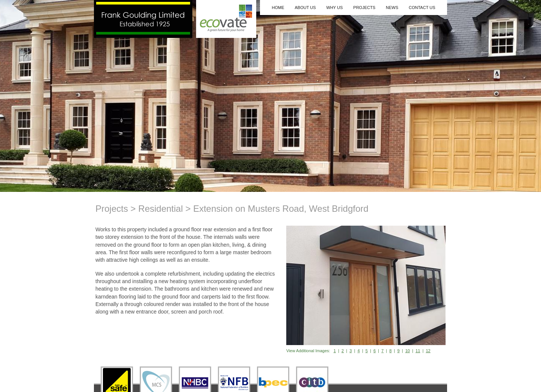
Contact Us (422, 8)
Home (278, 8)
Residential (161, 209)
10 (408, 351)
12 (428, 351)
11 (418, 351)
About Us (305, 8)
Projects (364, 8)
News (392, 8)
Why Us (335, 8)
